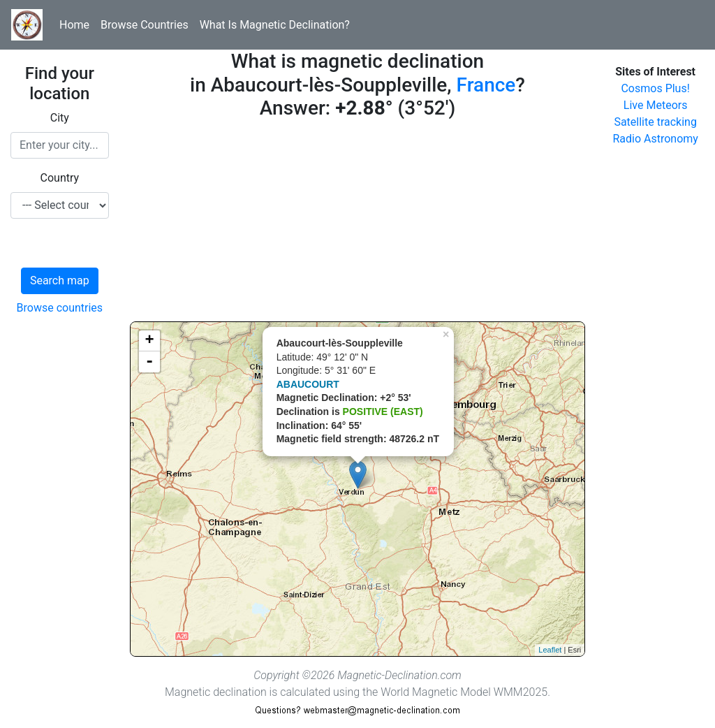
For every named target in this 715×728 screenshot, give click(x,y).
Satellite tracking (655, 122)
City (60, 118)
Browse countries (60, 308)
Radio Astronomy (655, 139)
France (486, 85)
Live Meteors (656, 105)
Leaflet (550, 650)
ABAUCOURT (308, 384)
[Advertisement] (358, 224)
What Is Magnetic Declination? (275, 25)
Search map (60, 281)
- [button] (149, 362)
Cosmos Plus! (655, 88)
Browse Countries (145, 25)
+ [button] (150, 341)
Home (74, 25)
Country (60, 178)
